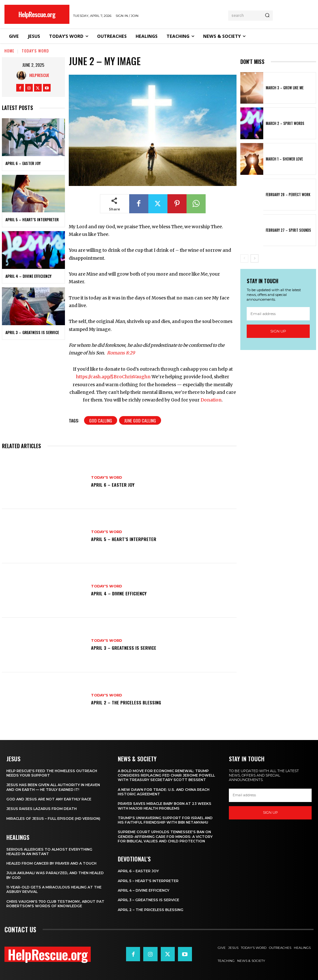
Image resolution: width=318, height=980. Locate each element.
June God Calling (140, 420)
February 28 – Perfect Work (288, 195)
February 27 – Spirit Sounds (288, 230)
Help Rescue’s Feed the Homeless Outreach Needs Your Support (52, 773)
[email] (278, 314)
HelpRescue (39, 75)
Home (9, 51)
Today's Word (35, 51)
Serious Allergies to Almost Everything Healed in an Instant (49, 852)
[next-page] (254, 258)
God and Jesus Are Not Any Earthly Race (49, 799)
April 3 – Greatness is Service (32, 332)
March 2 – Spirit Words (285, 123)
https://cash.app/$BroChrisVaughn (113, 377)
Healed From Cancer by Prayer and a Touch (51, 863)
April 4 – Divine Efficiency (28, 276)
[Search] (267, 16)
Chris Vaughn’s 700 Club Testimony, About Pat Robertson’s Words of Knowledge (55, 904)
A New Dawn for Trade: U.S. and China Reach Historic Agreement (164, 792)
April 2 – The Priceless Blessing (126, 702)
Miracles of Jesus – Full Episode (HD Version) (53, 819)
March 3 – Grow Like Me (285, 88)
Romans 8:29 (121, 353)
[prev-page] (244, 258)
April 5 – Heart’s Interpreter (32, 219)
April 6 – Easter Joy (23, 163)
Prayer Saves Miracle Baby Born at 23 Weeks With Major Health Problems (165, 806)
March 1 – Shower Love (284, 159)
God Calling (101, 420)
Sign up (278, 331)
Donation (211, 400)
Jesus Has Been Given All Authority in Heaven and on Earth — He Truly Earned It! (53, 787)
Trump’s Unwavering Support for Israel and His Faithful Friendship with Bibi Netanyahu (165, 820)
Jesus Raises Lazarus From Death (42, 809)
